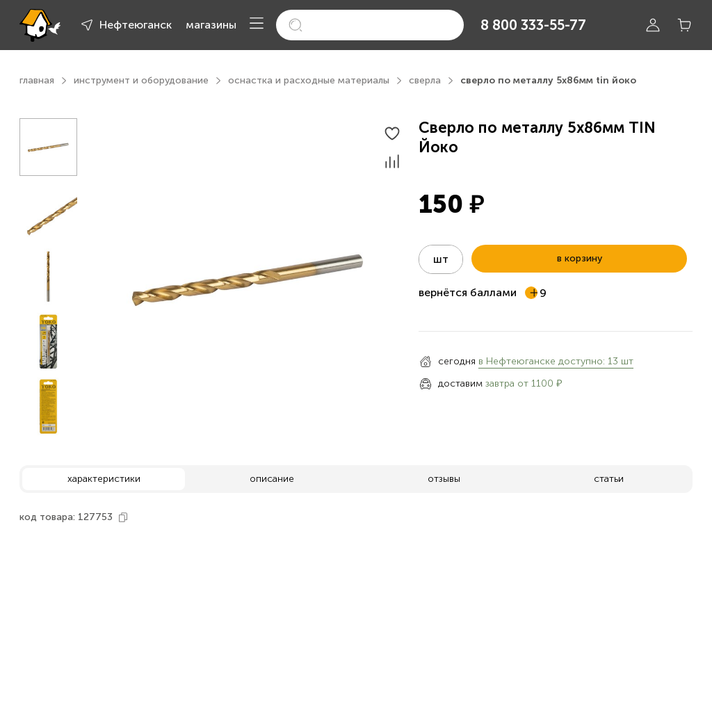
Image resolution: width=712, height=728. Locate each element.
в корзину (580, 258)
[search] (370, 25)
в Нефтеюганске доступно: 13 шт (556, 361)
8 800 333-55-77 (533, 25)
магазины (211, 25)
